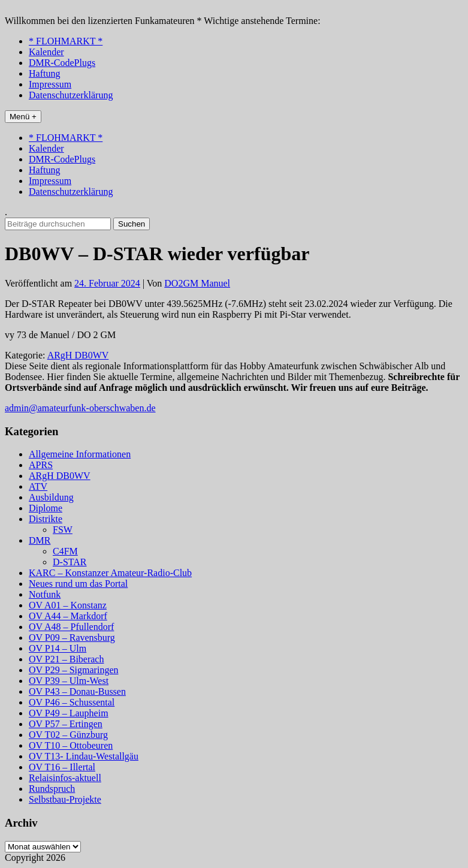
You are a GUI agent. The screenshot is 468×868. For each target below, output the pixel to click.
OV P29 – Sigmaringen (73, 670)
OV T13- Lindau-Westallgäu (84, 756)
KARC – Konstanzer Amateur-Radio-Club (110, 573)
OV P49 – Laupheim (69, 713)
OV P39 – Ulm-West (69, 681)
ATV (38, 486)
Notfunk (45, 594)
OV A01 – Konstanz (68, 605)
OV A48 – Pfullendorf (71, 627)
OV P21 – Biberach (66, 659)
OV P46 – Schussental (72, 702)
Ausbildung (51, 497)
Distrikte (46, 519)
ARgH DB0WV (78, 355)
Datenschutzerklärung (71, 95)
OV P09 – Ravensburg (72, 638)
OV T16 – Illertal (62, 767)
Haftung (44, 73)
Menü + (23, 117)
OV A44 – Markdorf (68, 616)
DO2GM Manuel (197, 283)
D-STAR (70, 562)
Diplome (46, 508)
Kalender (46, 52)
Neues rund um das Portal (78, 584)
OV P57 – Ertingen (66, 724)
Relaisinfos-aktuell (65, 778)
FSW (63, 530)
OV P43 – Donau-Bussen (77, 691)
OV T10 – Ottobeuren (71, 745)
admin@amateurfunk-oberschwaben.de (80, 408)
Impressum (50, 84)
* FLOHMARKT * (66, 41)
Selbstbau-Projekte (65, 799)
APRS (41, 465)
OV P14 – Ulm (58, 648)
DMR (40, 540)
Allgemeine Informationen (80, 454)
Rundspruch (52, 789)
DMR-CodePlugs (62, 63)
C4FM (65, 551)
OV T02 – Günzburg (68, 735)
